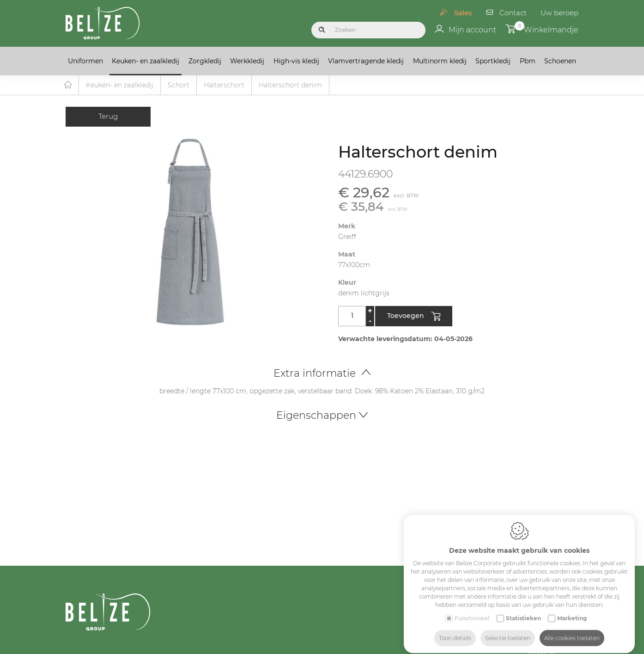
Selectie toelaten (508, 630)
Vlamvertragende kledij (366, 61)
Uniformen (85, 61)
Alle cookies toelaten (572, 630)
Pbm (528, 61)
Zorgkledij (205, 61)
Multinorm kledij (440, 61)
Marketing (572, 610)
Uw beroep (559, 13)
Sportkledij (493, 61)
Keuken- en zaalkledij (146, 61)
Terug (108, 117)
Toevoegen (414, 317)
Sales (463, 13)
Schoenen (560, 61)
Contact (513, 13)
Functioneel (472, 610)
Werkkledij (247, 61)
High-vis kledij (296, 61)
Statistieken (523, 610)
